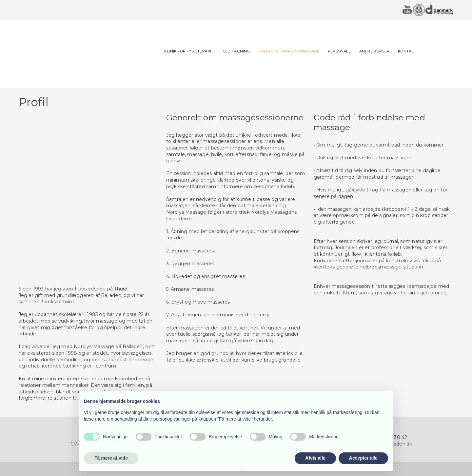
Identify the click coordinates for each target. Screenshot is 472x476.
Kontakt (407, 51)
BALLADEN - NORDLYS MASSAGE (289, 51)
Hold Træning (235, 51)
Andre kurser (374, 51)
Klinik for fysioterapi (188, 51)
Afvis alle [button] (315, 458)
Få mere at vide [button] (111, 458)
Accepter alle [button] (363, 458)
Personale (339, 51)
